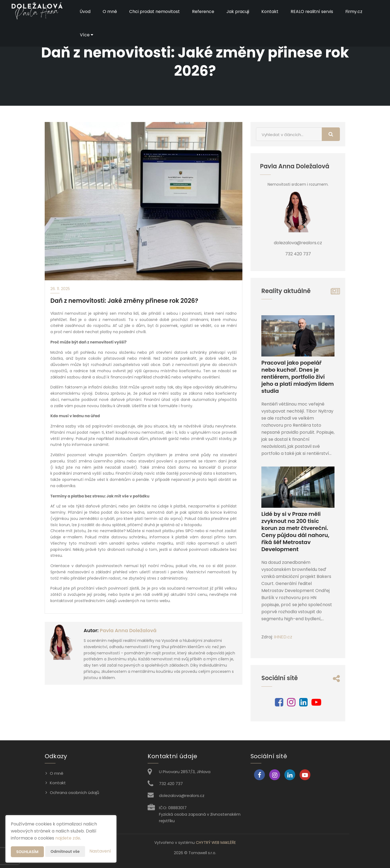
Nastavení (100, 851)
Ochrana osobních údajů (74, 793)
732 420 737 (171, 784)
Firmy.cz (356, 12)
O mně (110, 12)
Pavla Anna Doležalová (128, 630)
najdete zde (68, 838)
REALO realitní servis (313, 12)
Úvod (85, 12)
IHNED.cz (283, 637)
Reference (204, 12)
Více (87, 35)
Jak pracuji (239, 12)
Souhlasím (27, 852)
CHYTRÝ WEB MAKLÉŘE (216, 843)
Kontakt (271, 12)
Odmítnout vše (65, 851)
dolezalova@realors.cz (182, 795)
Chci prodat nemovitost (155, 12)
